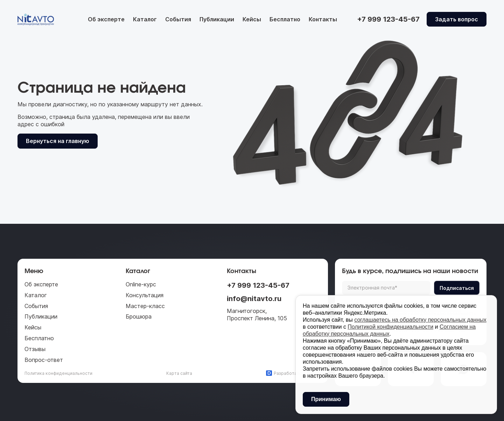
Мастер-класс (145, 306)
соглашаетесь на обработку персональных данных (420, 320)
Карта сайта (179, 373)
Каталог (145, 19)
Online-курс (141, 284)
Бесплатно (285, 19)
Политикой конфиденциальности (390, 327)
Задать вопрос (457, 19)
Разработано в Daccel (293, 373)
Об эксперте (106, 19)
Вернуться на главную (58, 141)
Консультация (145, 295)
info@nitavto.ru (254, 299)
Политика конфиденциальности (58, 373)
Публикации (217, 19)
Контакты (323, 19)
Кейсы (252, 19)
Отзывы (35, 349)
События (178, 19)
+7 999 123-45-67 (258, 285)
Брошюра (139, 316)
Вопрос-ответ (44, 360)
